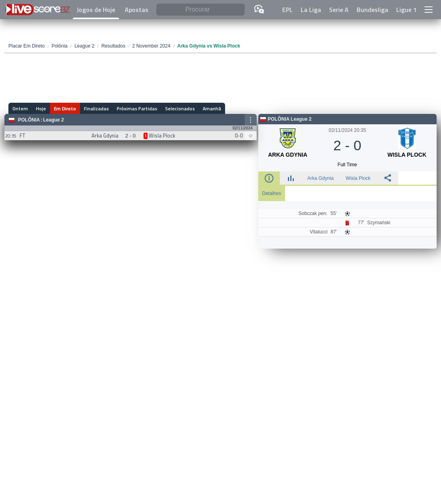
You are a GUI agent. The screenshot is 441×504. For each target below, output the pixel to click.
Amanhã (212, 109)
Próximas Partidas (137, 109)
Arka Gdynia (321, 178)
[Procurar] (201, 10)
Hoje (41, 109)
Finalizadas (96, 109)
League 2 (54, 120)
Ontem (20, 109)
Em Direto (65, 109)
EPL (287, 10)
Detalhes (272, 193)
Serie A (339, 10)
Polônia (29, 120)
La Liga (311, 10)
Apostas (137, 10)
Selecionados (180, 109)
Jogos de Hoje (96, 10)
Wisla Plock (358, 178)
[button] (429, 10)
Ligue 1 (406, 10)
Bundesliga (372, 10)
